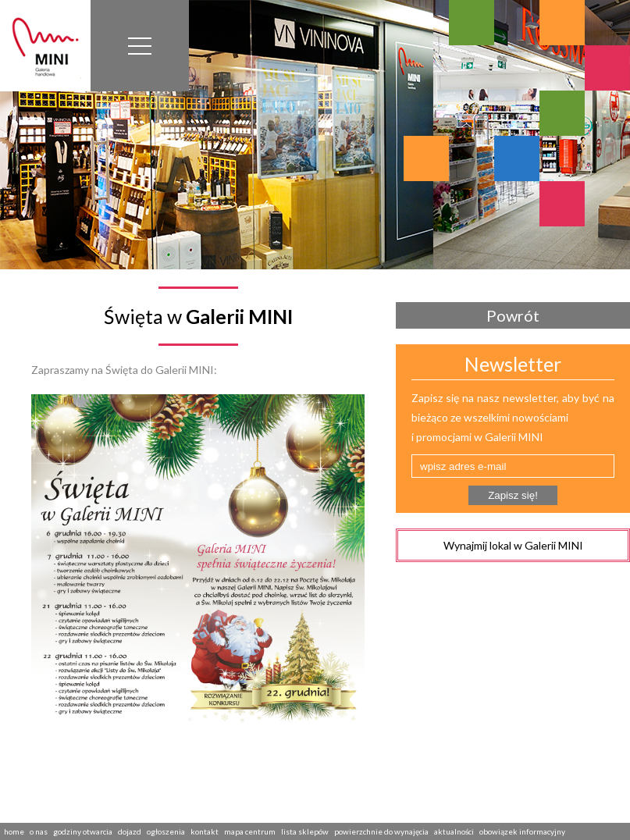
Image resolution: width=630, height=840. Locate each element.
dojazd (130, 831)
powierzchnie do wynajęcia (381, 831)
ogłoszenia (166, 831)
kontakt (205, 831)
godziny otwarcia (83, 831)
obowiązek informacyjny (522, 831)
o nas (39, 831)
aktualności (454, 831)
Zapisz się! (513, 495)
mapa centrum (250, 831)
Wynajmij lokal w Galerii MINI (513, 545)
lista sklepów (305, 831)
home (14, 831)
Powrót (513, 315)
